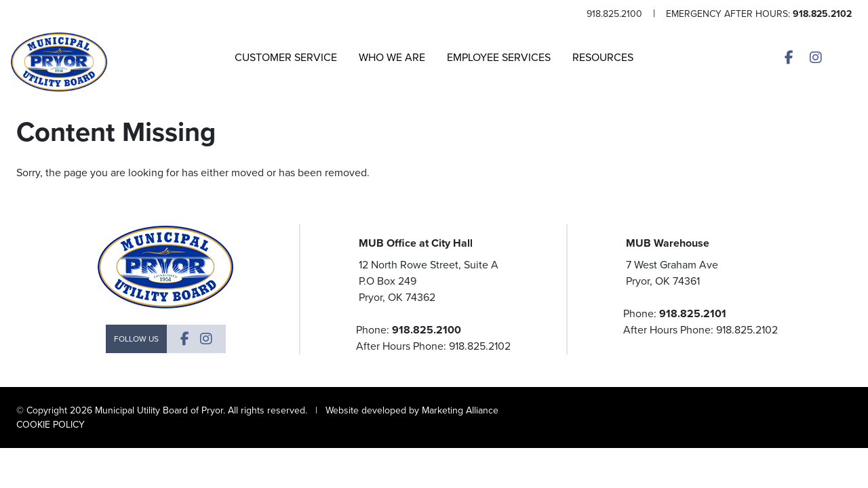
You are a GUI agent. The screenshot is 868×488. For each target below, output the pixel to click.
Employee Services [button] (499, 57)
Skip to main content (0, 11)
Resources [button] (603, 57)
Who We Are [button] (392, 57)
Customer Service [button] (286, 57)
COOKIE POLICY (51, 425)
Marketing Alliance (460, 410)
